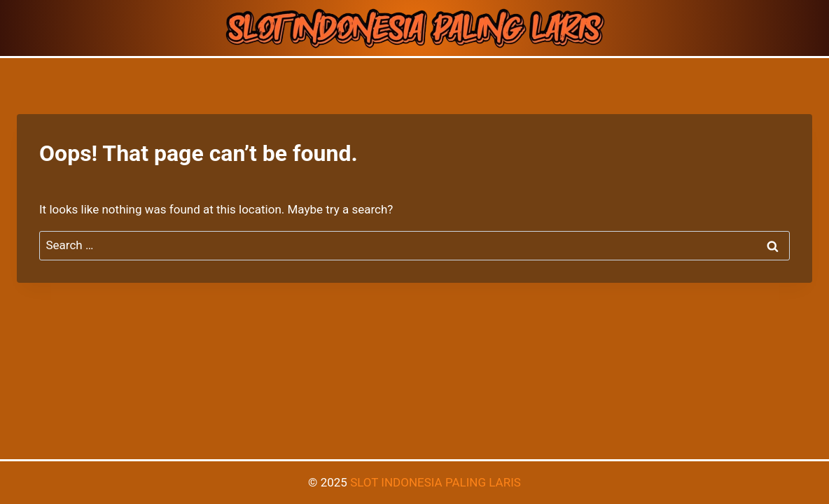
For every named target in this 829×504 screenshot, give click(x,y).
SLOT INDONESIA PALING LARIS (436, 482)
